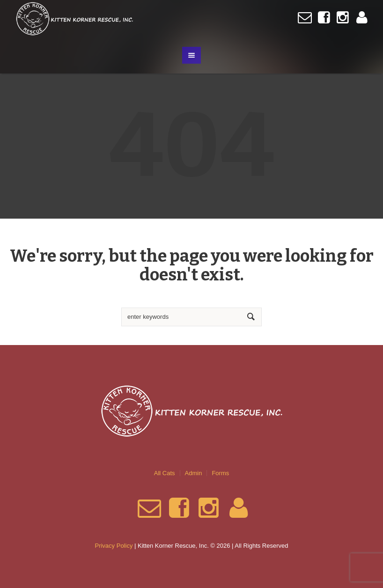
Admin (194, 473)
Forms (220, 473)
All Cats (165, 473)
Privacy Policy (114, 546)
